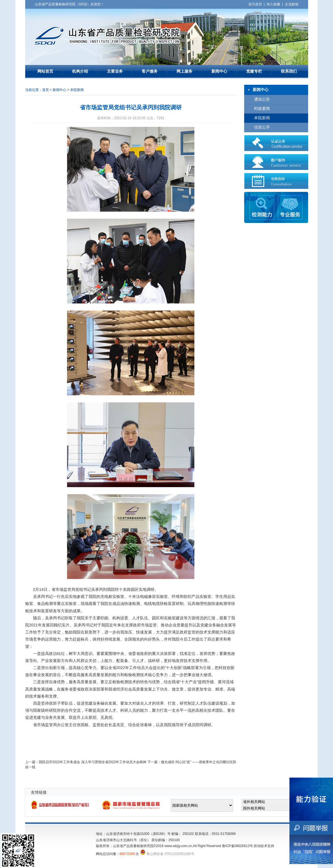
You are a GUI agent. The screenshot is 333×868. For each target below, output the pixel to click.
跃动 (257, 846)
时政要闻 (262, 109)
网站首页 (45, 71)
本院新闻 (262, 118)
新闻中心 (219, 71)
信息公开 (262, 127)
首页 (46, 90)
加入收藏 (273, 4)
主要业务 (115, 71)
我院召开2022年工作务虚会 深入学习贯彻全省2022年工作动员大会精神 (93, 762)
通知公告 (262, 99)
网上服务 (184, 71)
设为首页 (255, 4)
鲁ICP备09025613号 (238, 846)
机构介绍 (80, 71)
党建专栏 (254, 71)
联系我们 (289, 71)
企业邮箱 (292, 4)
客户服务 (150, 71)
